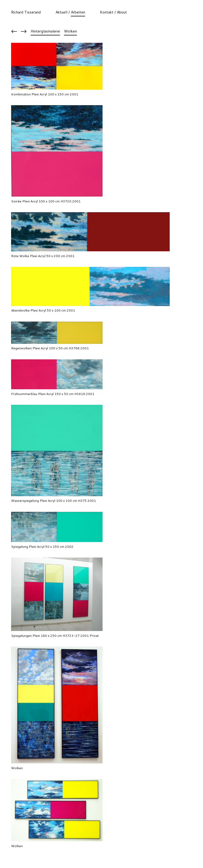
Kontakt (107, 12)
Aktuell (61, 12)
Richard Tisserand (26, 12)
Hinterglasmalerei (45, 31)
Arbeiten (78, 12)
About (122, 12)
